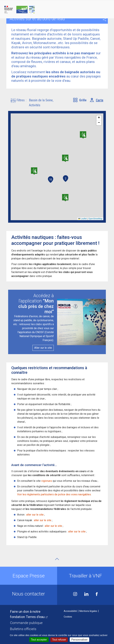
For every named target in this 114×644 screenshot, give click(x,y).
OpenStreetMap (95, 219)
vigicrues (47, 481)
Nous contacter (28, 594)
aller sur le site (35, 515)
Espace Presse (29, 576)
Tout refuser (59, 640)
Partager (105, 20)
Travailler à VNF (85, 576)
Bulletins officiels (23, 629)
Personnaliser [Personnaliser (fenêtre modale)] (80, 640)
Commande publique (26, 623)
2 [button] (66, 179)
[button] (20, 103)
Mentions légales (88, 611)
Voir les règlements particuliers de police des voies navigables (54, 494)
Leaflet (82, 219)
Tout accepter (39, 640)
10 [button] (51, 180)
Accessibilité (70, 611)
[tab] (80, 100)
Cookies (68, 617)
